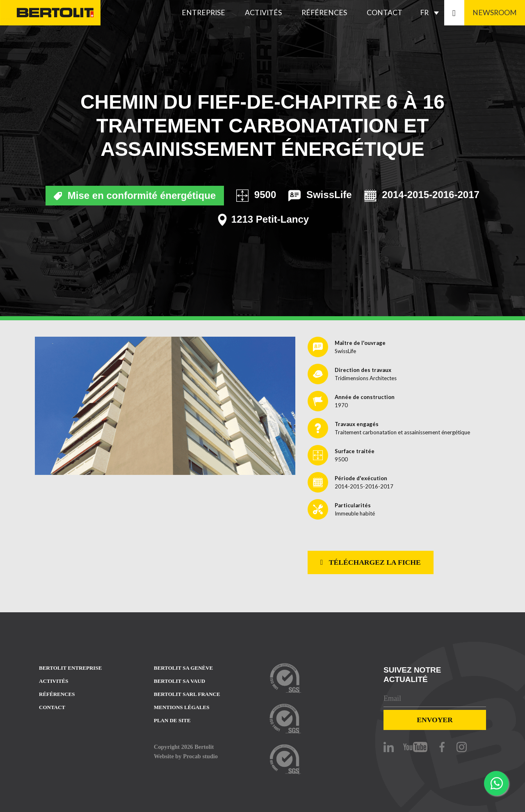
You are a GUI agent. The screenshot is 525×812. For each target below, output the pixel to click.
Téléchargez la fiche (371, 562)
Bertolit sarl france (187, 694)
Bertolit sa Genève (183, 668)
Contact (385, 13)
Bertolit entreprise (70, 668)
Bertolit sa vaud (179, 681)
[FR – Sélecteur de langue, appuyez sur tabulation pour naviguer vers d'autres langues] (431, 13)
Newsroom (495, 13)
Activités (263, 13)
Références (324, 13)
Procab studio (200, 756)
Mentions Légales (181, 707)
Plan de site (172, 720)
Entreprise (203, 13)
